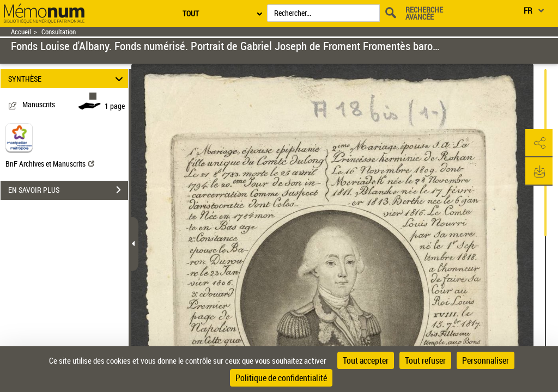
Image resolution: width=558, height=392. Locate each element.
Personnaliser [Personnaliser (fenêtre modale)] (486, 360)
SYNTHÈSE (67, 79)
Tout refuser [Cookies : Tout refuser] (425, 360)
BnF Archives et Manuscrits (50, 164)
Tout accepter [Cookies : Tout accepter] (366, 360)
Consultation (59, 32)
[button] (539, 143)
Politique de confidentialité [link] (281, 378)
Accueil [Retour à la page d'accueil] (21, 32)
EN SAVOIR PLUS (68, 190)
